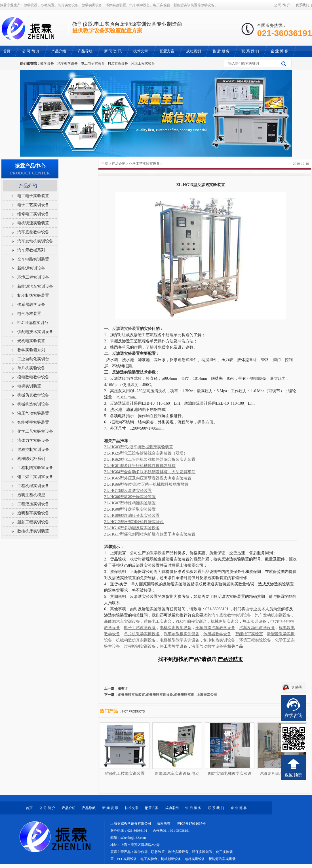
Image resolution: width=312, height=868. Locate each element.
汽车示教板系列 (31, 250)
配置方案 (152, 808)
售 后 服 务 (193, 808)
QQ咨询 (297, 687)
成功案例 (172, 808)
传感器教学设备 (31, 305)
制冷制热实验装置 (33, 296)
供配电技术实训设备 (35, 332)
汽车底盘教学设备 (33, 232)
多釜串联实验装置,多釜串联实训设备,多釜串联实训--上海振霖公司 (167, 695)
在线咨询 (294, 715)
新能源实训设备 (31, 268)
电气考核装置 (29, 314)
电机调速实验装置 (33, 223)
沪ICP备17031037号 (191, 824)
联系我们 (302, 5)
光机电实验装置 (31, 341)
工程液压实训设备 (33, 504)
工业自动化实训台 (33, 359)
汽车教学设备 (68, 63)
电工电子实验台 (93, 63)
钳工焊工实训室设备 (35, 477)
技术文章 (132, 808)
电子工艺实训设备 (33, 205)
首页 (29, 808)
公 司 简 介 (282, 5)
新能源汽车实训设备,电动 (177, 774)
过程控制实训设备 (33, 450)
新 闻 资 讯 (110, 808)
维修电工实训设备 (33, 214)
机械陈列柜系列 (31, 459)
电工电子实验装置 (33, 196)
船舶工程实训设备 (33, 522)
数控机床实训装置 (33, 531)
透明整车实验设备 (33, 513)
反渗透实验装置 (126, 329)
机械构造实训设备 (33, 404)
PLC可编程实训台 (33, 323)
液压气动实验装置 (33, 413)
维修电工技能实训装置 (125, 774)
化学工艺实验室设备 (144, 164)
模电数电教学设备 (33, 377)
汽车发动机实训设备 (35, 241)
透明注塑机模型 (31, 495)
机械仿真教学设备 (33, 395)
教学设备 (47, 63)
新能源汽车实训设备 (35, 286)
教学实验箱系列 (31, 350)
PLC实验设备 (118, 63)
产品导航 (89, 808)
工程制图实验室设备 (35, 468)
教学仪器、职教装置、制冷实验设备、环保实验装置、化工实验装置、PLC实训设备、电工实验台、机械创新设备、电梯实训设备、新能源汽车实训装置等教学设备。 (173, 859)
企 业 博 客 (239, 808)
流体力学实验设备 (33, 441)
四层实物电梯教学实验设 (230, 774)
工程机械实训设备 (33, 486)
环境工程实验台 (143, 63)
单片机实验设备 (31, 368)
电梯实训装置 (29, 386)
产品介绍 (119, 164)
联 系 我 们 (216, 808)
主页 (105, 164)
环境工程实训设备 (33, 277)
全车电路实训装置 (33, 259)
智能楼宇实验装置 (33, 422)
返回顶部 (294, 775)
